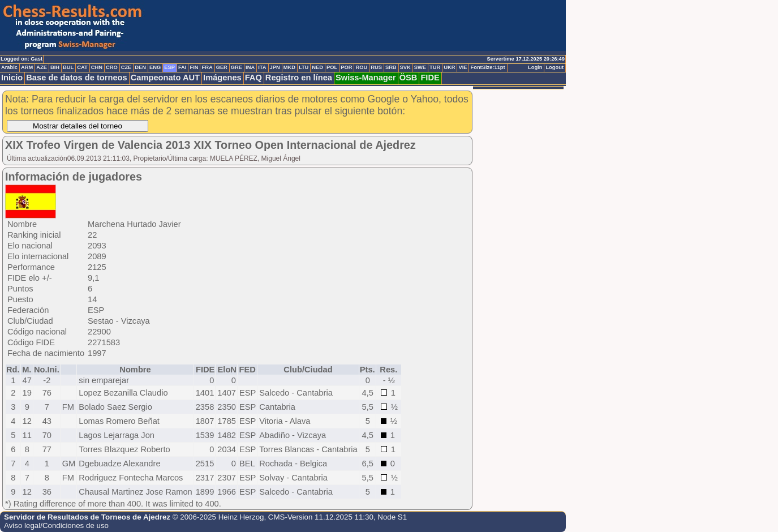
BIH (55, 67)
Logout (555, 67)
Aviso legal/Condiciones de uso (56, 525)
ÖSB (409, 78)
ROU (361, 67)
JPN (275, 67)
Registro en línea (299, 78)
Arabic (9, 67)
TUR (435, 67)
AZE (42, 67)
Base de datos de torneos (76, 78)
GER (222, 67)
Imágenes (222, 78)
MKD (289, 67)
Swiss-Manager (366, 78)
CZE (126, 67)
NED (317, 67)
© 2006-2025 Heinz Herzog (218, 517)
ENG (155, 67)
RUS (376, 67)
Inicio (12, 78)
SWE (420, 67)
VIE (463, 67)
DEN (140, 67)
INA (250, 67)
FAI (182, 67)
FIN (194, 67)
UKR (449, 67)
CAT (82, 67)
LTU (304, 67)
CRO (112, 67)
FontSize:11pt (487, 67)
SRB (391, 67)
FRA (207, 67)
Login (535, 67)
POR (346, 67)
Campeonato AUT (165, 78)
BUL (68, 67)
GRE (237, 67)
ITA (262, 67)
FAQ (253, 78)
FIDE (430, 78)
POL (332, 67)
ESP (169, 67)
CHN (97, 67)
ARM (27, 67)
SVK (405, 67)
